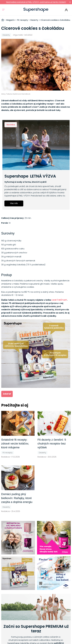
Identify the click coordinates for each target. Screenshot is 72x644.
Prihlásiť (66, 10)
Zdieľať (7, 394)
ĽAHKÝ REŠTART (59, 300)
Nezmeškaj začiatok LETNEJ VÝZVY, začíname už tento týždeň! (36, 2)
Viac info (14, 203)
